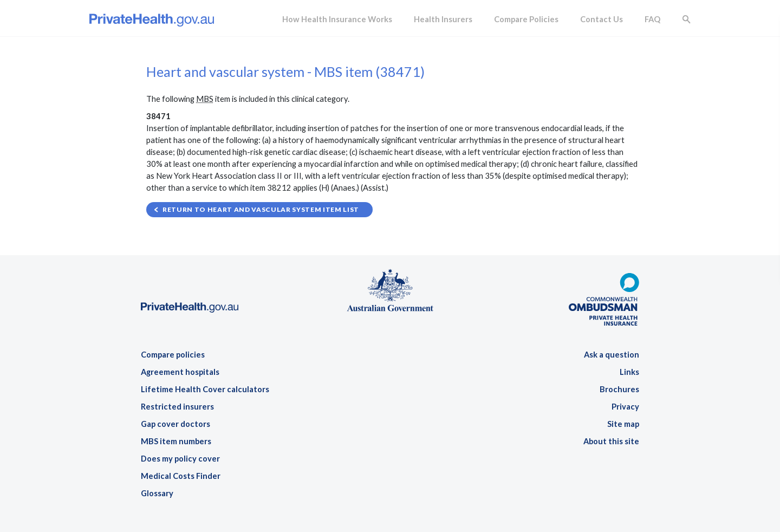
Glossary (157, 493)
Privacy (625, 407)
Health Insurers (443, 19)
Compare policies (173, 355)
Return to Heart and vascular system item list (261, 209)
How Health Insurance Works (337, 19)
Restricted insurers (177, 407)
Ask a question (612, 355)
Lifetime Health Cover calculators (205, 389)
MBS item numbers (176, 441)
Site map (623, 424)
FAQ (652, 19)
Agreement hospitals (180, 372)
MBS (205, 99)
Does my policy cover (180, 459)
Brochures (619, 389)
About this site (611, 441)
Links (629, 372)
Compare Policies (526, 19)
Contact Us (602, 19)
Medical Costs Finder (181, 476)
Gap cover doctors (175, 424)
